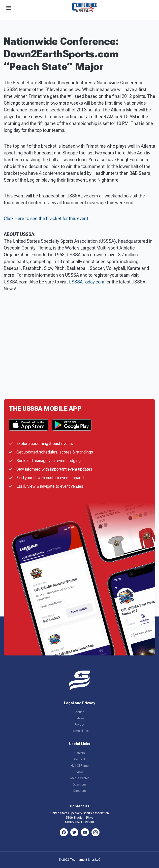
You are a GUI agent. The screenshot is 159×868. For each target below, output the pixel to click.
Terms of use (80, 731)
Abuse (80, 712)
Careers (79, 753)
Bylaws (79, 718)
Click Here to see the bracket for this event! (47, 218)
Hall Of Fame (79, 766)
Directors (79, 791)
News (80, 772)
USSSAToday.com (87, 282)
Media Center (79, 778)
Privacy (80, 725)
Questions (79, 784)
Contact (80, 759)
